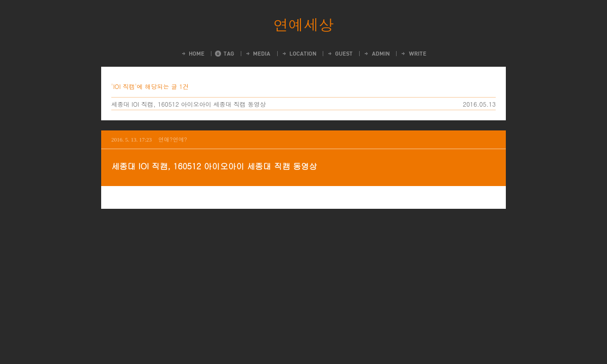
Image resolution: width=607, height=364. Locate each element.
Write (413, 54)
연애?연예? (173, 139)
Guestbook (340, 54)
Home (192, 54)
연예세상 (303, 24)
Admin (376, 54)
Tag (225, 54)
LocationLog (299, 54)
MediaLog (258, 54)
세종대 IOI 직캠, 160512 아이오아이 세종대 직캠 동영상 (189, 104)
